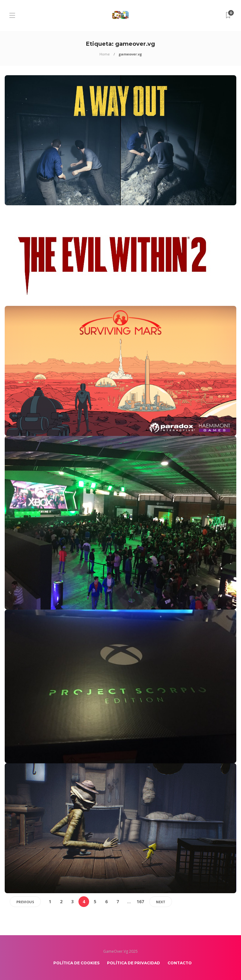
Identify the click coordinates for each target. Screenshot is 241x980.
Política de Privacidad (134, 963)
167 (140, 901)
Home (105, 54)
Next (161, 902)
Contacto (180, 963)
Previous (25, 902)
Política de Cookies (76, 963)
